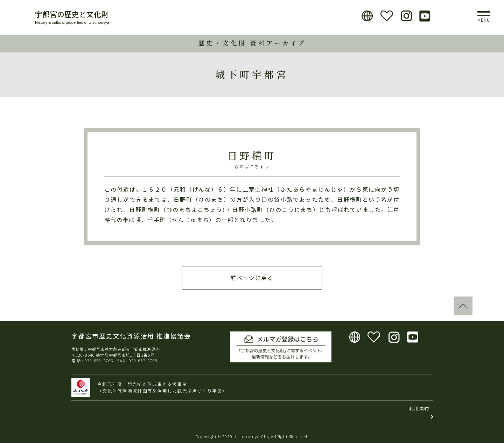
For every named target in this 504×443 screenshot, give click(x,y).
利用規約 (419, 408)
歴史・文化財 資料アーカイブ (252, 43)
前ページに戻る (252, 278)
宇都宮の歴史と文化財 (72, 14)
